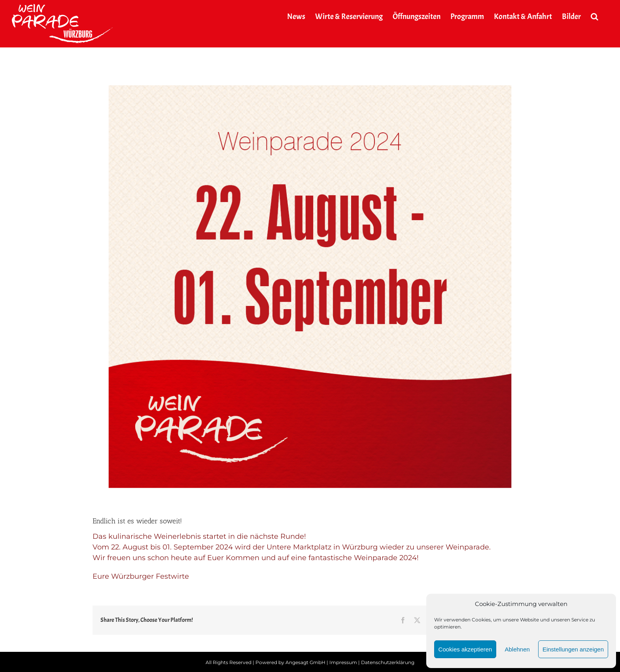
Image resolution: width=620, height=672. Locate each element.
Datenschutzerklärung (388, 662)
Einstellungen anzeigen (573, 649)
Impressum (343, 662)
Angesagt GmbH (305, 662)
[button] (594, 17)
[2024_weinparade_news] (310, 287)
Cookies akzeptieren (465, 649)
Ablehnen (517, 649)
